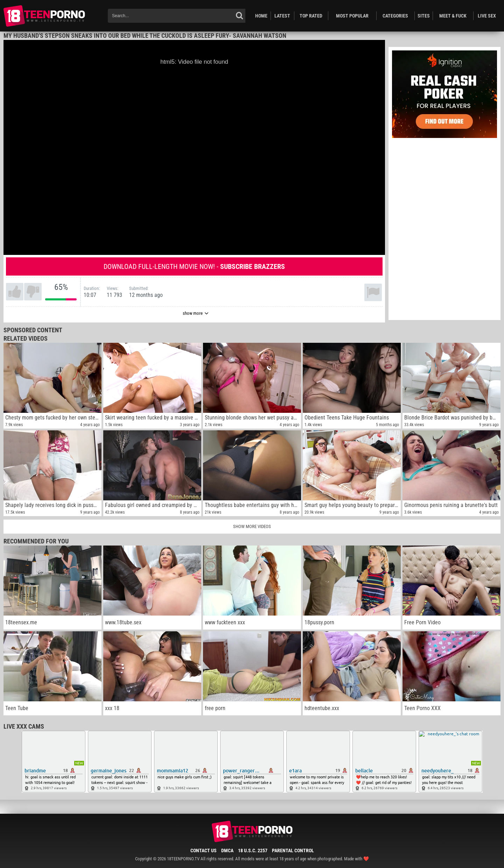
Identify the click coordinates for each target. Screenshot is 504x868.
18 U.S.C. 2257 (253, 850)
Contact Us (204, 850)
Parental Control (293, 850)
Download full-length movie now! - (194, 266)
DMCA (227, 850)
